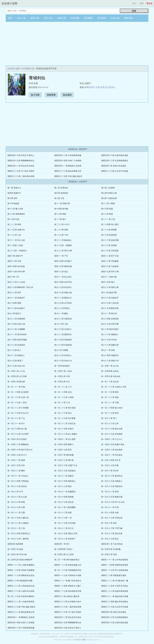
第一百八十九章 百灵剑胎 (65, 523)
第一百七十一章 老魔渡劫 (65, 492)
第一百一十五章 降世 (110, 392)
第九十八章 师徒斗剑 (110, 361)
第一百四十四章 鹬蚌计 (64, 444)
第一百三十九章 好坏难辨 (112, 434)
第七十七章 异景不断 (110, 324)
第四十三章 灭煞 (14, 261)
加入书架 (35, 95)
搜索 (134, 11)
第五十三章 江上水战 (16, 282)
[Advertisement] (77, 44)
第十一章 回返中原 (62, 203)
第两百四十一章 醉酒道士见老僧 (68, 166)
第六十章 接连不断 (109, 293)
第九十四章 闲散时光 (110, 355)
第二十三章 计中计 (62, 224)
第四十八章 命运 (61, 272)
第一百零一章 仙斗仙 (110, 366)
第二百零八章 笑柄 (109, 554)
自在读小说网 (9, 3)
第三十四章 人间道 (15, 245)
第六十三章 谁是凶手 (110, 298)
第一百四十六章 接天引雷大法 (20, 450)
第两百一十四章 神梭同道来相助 (115, 565)
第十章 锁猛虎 (13, 203)
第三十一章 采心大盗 (16, 240)
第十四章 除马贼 (61, 209)
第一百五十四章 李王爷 (111, 460)
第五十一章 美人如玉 (63, 277)
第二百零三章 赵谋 (15, 549)
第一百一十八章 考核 (110, 397)
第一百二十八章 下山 (16, 418)
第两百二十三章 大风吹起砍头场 (21, 586)
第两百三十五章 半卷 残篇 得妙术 (68, 176)
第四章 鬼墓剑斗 (14, 193)
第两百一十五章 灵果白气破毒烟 (21, 570)
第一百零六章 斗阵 (62, 376)
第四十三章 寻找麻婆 (110, 261)
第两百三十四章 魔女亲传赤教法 (115, 602)
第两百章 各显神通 (15, 544)
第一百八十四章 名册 (110, 513)
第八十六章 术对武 (109, 340)
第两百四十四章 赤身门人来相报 (68, 161)
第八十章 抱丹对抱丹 (110, 329)
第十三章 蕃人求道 (15, 209)
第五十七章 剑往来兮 (63, 287)
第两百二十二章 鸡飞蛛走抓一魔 (115, 581)
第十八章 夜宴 (107, 214)
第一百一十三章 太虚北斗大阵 (114, 387)
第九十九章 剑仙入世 (16, 366)
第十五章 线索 (107, 209)
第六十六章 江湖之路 (110, 303)
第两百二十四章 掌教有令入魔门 (68, 586)
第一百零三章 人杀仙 (63, 371)
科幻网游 (88, 18)
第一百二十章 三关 (62, 403)
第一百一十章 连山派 (110, 382)
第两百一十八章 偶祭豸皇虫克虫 (21, 575)
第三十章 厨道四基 (109, 235)
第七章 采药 (12, 198)
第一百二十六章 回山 (63, 413)
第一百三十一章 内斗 (16, 423)
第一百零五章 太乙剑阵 (17, 376)
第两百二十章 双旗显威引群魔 (20, 581)
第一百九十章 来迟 (109, 523)
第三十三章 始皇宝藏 (110, 240)
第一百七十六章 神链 (16, 502)
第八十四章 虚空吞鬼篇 (17, 340)
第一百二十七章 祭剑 (110, 413)
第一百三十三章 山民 (110, 423)
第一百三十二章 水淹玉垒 (65, 423)
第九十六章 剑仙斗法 (63, 361)
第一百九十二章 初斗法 (64, 528)
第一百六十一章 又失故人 (18, 476)
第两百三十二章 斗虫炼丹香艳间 (21, 602)
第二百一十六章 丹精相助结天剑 (68, 570)
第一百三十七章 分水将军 (18, 434)
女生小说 (21, 18)
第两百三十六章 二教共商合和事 (21, 176)
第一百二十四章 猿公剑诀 (112, 408)
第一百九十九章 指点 (110, 539)
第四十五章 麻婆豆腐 (63, 266)
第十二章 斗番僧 (108, 203)
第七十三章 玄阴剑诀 (63, 319)
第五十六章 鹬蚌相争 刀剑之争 (20, 287)
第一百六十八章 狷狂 (63, 486)
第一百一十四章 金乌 (63, 392)
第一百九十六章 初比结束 (112, 533)
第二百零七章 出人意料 (64, 554)
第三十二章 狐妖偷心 (63, 240)
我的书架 (129, 18)
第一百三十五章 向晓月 (64, 429)
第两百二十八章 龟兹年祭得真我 (115, 591)
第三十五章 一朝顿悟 (63, 245)
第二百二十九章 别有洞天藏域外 (21, 596)
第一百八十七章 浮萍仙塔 (112, 518)
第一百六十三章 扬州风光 (112, 476)
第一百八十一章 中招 (110, 507)
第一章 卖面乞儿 (14, 188)
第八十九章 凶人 (14, 350)
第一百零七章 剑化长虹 (111, 376)
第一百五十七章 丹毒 (110, 465)
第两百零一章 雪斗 (62, 544)
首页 (10, 18)
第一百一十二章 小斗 (63, 387)
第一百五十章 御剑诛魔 (64, 455)
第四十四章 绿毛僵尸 (63, 261)
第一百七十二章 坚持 (110, 492)
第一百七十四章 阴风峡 (64, 497)
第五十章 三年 (13, 277)
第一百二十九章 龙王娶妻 (65, 418)
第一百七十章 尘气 (15, 492)
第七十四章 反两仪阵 (110, 319)
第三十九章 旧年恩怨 (110, 251)
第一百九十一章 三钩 (16, 528)
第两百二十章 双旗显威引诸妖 (114, 575)
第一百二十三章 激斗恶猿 (65, 408)
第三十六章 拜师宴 (109, 245)
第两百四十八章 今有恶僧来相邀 (68, 155)
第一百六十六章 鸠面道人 (112, 481)
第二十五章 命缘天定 (16, 230)
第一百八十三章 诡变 (63, 513)
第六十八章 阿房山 (62, 308)
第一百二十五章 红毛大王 (18, 413)
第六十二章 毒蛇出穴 (63, 298)
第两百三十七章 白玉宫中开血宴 (115, 171)
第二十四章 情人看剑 (110, 224)
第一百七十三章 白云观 (17, 497)
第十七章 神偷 (60, 214)
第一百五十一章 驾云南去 (112, 455)
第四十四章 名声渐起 (16, 266)
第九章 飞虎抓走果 (109, 198)
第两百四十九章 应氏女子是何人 (100, 87)
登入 (134, 3)
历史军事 (75, 18)
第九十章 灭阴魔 (61, 350)
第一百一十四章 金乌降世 (18, 392)
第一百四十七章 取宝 (63, 450)
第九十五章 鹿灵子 (15, 361)
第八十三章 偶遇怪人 (110, 334)
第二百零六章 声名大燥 (17, 554)
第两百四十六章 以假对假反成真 (115, 155)
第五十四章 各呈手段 (63, 282)
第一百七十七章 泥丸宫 (64, 502)
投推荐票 (51, 95)
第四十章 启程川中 (15, 256)
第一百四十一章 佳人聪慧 (65, 439)
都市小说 (35, 18)
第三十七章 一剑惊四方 (17, 251)
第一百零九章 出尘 (62, 382)
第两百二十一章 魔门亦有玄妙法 (68, 581)
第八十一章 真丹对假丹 (17, 334)
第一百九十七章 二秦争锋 (18, 539)
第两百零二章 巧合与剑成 (112, 544)
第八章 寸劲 (59, 198)
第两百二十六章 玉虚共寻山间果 (21, 591)
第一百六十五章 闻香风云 (65, 481)
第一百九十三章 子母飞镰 (112, 528)
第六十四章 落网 (14, 303)
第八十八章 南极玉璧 (110, 345)
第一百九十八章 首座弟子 (65, 539)
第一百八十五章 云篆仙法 (18, 518)
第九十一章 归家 (108, 350)
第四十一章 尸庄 (61, 256)
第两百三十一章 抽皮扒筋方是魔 (115, 596)
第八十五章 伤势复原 (63, 340)
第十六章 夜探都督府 (16, 214)
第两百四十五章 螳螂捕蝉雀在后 (21, 161)
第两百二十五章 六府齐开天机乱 (115, 586)
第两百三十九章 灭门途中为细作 (21, 171)
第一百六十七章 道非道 (17, 486)
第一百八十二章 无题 (16, 513)
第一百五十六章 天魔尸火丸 (66, 465)
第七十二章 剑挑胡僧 (16, 319)
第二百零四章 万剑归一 (64, 549)
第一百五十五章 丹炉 (16, 465)
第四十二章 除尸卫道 (110, 256)
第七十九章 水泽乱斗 (63, 329)
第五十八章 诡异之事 (110, 287)
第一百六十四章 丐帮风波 (18, 481)
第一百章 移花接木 (62, 366)
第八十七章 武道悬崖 (63, 345)
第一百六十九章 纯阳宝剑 (112, 486)
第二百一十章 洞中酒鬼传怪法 (67, 560)
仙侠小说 (62, 18)
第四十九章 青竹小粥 (110, 272)
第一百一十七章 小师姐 (64, 397)
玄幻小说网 (81, 640)
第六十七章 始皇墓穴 (16, 308)
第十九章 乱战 (13, 219)
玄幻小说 (48, 18)
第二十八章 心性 (14, 235)
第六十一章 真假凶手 (16, 298)
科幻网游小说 (28, 69)
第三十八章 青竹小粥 (63, 251)
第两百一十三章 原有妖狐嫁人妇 (68, 565)
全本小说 (115, 18)
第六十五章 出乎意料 (63, 303)
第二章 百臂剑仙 (61, 188)
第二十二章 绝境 (14, 224)
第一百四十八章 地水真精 (112, 450)
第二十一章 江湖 (108, 219)
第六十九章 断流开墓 (110, 308)
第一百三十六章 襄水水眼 (112, 429)
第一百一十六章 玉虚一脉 (18, 397)
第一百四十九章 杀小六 (17, 455)
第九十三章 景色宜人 (63, 355)
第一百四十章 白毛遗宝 (17, 439)
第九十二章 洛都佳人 (16, 355)
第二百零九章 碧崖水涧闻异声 (20, 560)
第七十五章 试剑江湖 (16, 324)
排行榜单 (102, 18)
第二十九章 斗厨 (61, 235)
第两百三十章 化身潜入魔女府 (67, 596)
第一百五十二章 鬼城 (16, 460)
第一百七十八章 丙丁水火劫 (113, 502)
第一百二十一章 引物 (110, 403)
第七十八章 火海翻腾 (16, 329)
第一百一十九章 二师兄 (17, 403)
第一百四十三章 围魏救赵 (18, 444)
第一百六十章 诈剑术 (110, 471)
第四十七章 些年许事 (16, 272)
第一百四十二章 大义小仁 (112, 439)
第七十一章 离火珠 (109, 313)
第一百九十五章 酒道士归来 (66, 533)
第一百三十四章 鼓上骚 (17, 429)
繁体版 (149, 3)
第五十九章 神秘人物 (63, 293)
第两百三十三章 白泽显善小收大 (68, 602)
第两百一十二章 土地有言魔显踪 (21, 565)
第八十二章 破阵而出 (63, 334)
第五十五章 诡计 (108, 282)
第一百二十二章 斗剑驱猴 (18, 408)
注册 (141, 3)
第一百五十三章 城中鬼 (64, 460)
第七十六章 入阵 (61, 324)
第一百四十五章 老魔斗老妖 (113, 444)
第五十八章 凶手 (14, 293)
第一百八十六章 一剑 (63, 518)
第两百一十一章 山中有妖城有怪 (115, 560)
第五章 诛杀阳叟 (61, 193)
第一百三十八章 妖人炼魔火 (66, 434)
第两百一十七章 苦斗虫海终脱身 (115, 570)
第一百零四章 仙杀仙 (110, 371)
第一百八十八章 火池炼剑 (18, 523)
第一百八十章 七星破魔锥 (65, 507)
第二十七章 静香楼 (109, 230)
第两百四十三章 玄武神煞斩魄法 (115, 161)
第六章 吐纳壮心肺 (109, 193)
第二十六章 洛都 (61, 230)
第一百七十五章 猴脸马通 (112, 497)
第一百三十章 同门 (109, 418)
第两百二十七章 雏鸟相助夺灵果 (68, 591)
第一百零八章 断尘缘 (16, 382)
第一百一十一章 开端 (16, 387)
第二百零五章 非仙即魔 (111, 549)
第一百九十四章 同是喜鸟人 (19, 533)
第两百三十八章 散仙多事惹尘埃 (68, 171)
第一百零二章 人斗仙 (16, 371)
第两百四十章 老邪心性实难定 (114, 166)
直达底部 (67, 95)
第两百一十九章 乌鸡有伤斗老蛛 (68, 575)
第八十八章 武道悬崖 (16, 345)
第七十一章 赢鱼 (61, 313)
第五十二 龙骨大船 (109, 277)
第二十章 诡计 (60, 219)
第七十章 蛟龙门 (14, 313)
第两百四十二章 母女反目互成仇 (21, 166)
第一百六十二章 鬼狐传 (64, 476)
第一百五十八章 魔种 (16, 471)
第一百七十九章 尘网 (16, 507)
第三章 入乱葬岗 (108, 188)
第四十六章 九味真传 (110, 266)
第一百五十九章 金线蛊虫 (65, 471)
